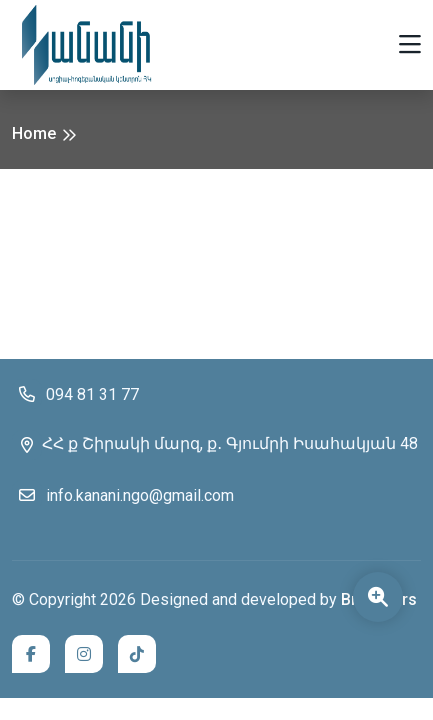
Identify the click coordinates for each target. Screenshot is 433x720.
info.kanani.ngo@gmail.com (123, 495)
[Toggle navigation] (410, 45)
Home (34, 133)
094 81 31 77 (75, 394)
